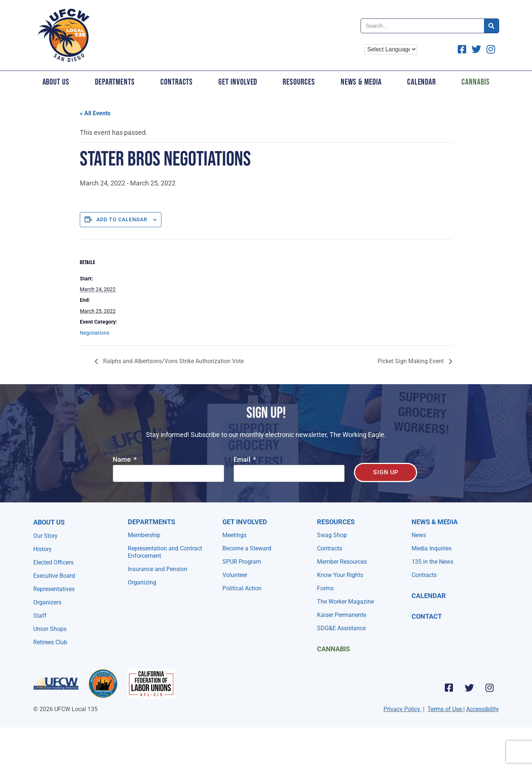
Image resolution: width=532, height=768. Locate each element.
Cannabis (475, 82)
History (42, 549)
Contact (427, 616)
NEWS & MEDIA (435, 522)
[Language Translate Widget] (391, 49)
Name (122, 460)
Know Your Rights (340, 575)
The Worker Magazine (345, 602)
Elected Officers (53, 562)
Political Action (242, 588)
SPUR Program (242, 562)
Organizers (47, 602)
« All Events (95, 113)
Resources (299, 82)
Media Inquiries (432, 548)
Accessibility (482, 709)
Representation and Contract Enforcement (165, 552)
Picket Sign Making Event (411, 361)
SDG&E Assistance (341, 628)
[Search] (491, 26)
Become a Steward (247, 548)
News (419, 535)
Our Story (45, 536)
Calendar (422, 82)
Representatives (54, 589)
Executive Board (54, 576)
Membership (144, 535)
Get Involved (238, 82)
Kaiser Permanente (342, 615)
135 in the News (432, 562)
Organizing (142, 582)
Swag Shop (332, 535)
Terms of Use (445, 709)
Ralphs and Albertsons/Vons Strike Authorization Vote (173, 361)
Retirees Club (50, 642)
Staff (40, 616)
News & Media (361, 82)
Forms (325, 588)
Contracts (177, 82)
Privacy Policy (402, 709)
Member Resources (342, 562)
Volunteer (235, 575)
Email (243, 460)
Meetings (234, 535)
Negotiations (95, 333)
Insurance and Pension (158, 569)
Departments (115, 82)
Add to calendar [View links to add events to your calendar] (122, 219)
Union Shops (50, 629)
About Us (56, 82)
